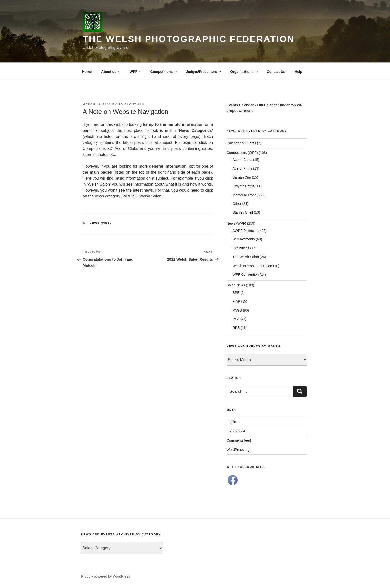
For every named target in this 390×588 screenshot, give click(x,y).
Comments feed (239, 440)
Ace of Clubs (242, 160)
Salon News (236, 285)
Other (237, 204)
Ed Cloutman (131, 104)
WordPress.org (238, 450)
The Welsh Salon (246, 257)
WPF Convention (246, 274)
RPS (236, 328)
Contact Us (276, 72)
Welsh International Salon (252, 266)
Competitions (164, 72)
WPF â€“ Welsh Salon (142, 196)
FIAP (236, 301)
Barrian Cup (242, 177)
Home (87, 72)
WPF (136, 72)
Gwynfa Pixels (244, 186)
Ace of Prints (242, 168)
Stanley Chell (243, 212)
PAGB (237, 310)
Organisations (244, 72)
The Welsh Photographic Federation (189, 39)
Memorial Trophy (245, 195)
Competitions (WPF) (242, 153)
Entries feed (236, 431)
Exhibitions (241, 248)
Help (298, 72)
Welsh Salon (99, 184)
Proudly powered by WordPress (106, 576)
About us (111, 72)
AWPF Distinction (246, 231)
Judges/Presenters (204, 72)
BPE (236, 293)
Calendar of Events (241, 143)
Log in (231, 422)
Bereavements (244, 239)
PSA (236, 319)
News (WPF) (100, 223)
